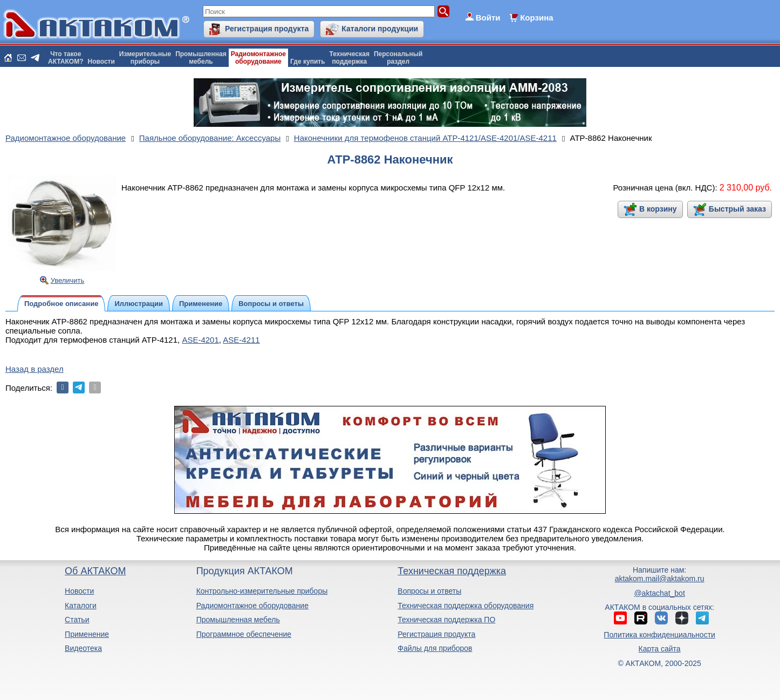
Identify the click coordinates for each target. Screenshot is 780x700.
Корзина (536, 18)
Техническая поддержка (452, 571)
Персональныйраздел (398, 58)
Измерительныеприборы (145, 58)
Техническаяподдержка (350, 58)
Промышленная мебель (238, 620)
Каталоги (81, 606)
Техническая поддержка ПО (446, 620)
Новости (101, 62)
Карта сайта (660, 649)
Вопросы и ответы (429, 591)
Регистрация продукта (267, 29)
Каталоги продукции (380, 29)
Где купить (308, 62)
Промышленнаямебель (201, 58)
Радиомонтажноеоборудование (258, 58)
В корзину (658, 209)
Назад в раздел (35, 369)
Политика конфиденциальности (659, 635)
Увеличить (68, 280)
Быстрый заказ (737, 209)
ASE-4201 (200, 340)
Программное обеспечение (244, 634)
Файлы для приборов (435, 648)
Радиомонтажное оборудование (252, 606)
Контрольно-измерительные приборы (262, 591)
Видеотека (83, 648)
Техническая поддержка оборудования (466, 606)
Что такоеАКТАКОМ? (66, 58)
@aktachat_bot (659, 593)
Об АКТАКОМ (95, 571)
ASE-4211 (241, 340)
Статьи (77, 620)
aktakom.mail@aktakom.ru (660, 579)
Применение (87, 634)
